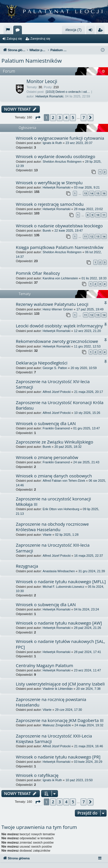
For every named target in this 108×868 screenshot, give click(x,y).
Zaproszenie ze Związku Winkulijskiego (55, 442)
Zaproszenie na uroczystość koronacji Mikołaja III (53, 501)
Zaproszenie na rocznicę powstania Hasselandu (51, 702)
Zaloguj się (14, 39)
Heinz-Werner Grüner (58, 309)
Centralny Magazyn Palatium (44, 665)
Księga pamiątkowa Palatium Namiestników (60, 247)
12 (92, 236)
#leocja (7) (73, 30)
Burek (47, 231)
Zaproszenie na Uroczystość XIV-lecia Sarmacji (53, 384)
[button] (38, 118)
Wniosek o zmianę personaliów (47, 457)
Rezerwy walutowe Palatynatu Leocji (52, 304)
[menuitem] (8, 30)
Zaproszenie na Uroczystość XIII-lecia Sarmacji (53, 548)
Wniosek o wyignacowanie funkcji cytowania (60, 138)
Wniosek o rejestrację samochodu (50, 204)
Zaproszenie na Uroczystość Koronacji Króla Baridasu (60, 405)
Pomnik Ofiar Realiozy (38, 273)
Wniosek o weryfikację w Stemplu (49, 183)
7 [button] (84, 117)
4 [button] (66, 117)
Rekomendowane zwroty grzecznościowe (57, 341)
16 (104, 193)
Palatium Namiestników (32, 61)
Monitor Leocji (42, 81)
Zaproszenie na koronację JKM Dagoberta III (60, 720)
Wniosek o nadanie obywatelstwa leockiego (59, 226)
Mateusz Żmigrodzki (57, 725)
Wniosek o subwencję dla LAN (46, 423)
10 (98, 215)
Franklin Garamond (56, 428)
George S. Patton (55, 368)
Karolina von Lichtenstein (60, 278)
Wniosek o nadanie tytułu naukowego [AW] (59, 623)
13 (86, 193)
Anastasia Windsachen (59, 571)
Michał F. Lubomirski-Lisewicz (64, 587)
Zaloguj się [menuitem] (92, 31)
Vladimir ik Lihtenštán (58, 689)
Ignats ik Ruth (52, 143)
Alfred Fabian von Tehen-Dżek (64, 481)
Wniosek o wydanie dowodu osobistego (55, 156)
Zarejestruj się (40, 39)
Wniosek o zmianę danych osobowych (54, 476)
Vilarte (47, 535)
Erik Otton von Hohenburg (61, 509)
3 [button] (60, 117)
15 (98, 193)
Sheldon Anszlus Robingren (62, 162)
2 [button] (53, 117)
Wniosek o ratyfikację (37, 775)
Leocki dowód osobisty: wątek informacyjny (59, 326)
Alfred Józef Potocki (57, 392)
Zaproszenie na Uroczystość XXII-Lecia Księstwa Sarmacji (54, 739)
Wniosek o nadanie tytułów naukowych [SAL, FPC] (60, 644)
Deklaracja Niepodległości (42, 363)
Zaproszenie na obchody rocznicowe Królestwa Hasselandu (52, 527)
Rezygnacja (27, 566)
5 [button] (73, 117)
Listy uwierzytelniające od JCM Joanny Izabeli (60, 684)
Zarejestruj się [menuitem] (101, 31)
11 (104, 215)
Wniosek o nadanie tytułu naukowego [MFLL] (61, 581)
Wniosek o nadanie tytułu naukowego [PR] (58, 757)
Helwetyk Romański (49, 96)
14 (92, 193)
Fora (19, 31)
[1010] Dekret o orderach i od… (68, 92)
